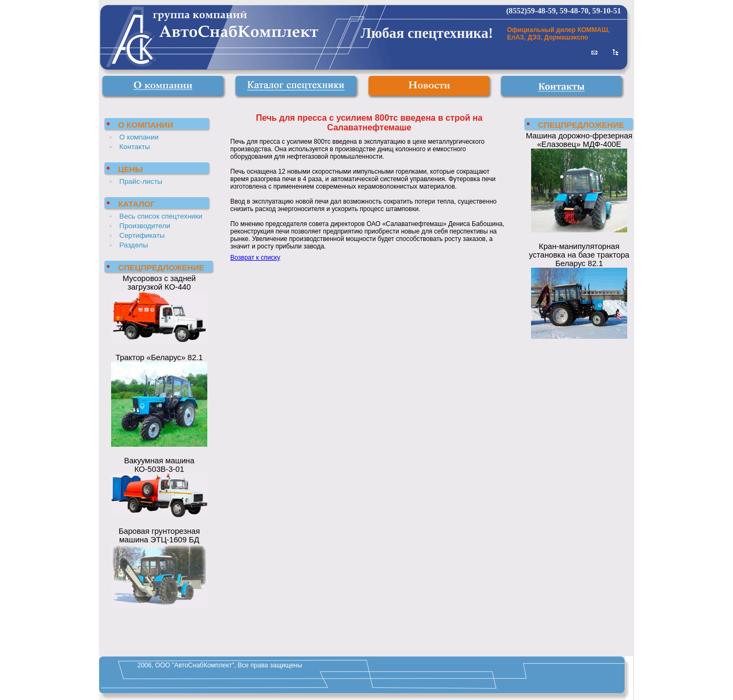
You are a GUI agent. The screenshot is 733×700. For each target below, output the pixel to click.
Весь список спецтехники (161, 216)
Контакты (135, 147)
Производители (145, 226)
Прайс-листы (141, 181)
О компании (139, 137)
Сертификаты (142, 235)
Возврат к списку (255, 258)
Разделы (134, 245)
